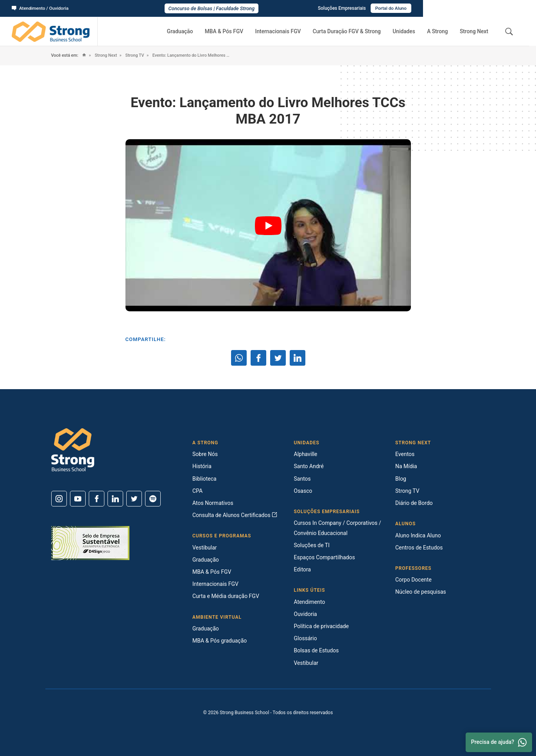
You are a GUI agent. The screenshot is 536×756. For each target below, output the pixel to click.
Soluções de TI (312, 545)
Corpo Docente (413, 580)
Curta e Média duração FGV (226, 596)
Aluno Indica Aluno (418, 535)
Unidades (409, 31)
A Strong (440, 31)
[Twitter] (134, 499)
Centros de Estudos (419, 548)
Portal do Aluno (503, 8)
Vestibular (205, 548)
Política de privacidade (322, 626)
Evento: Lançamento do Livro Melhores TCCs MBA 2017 (198, 55)
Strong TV (136, 55)
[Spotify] (153, 499)
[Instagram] (59, 499)
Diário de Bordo (414, 503)
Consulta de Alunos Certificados (235, 515)
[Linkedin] (115, 499)
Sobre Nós (205, 454)
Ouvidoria (306, 614)
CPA (197, 491)
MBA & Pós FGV (234, 31)
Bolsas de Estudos (316, 650)
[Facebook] (97, 499)
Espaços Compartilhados (324, 557)
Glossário (306, 638)
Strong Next (475, 31)
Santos (302, 479)
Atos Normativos (213, 503)
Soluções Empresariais (454, 8)
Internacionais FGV (286, 31)
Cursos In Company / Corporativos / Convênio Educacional (338, 528)
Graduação (192, 31)
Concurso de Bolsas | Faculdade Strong (268, 8)
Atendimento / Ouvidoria (41, 8)
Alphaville (306, 454)
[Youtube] (78, 499)
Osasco (303, 491)
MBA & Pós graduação (220, 641)
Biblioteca (204, 479)
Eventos (405, 454)
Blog (401, 479)
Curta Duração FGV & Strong (354, 31)
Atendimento (310, 602)
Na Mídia (406, 466)
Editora (303, 569)
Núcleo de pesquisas (421, 592)
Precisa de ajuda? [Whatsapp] (499, 742)
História (202, 466)
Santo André (309, 466)
